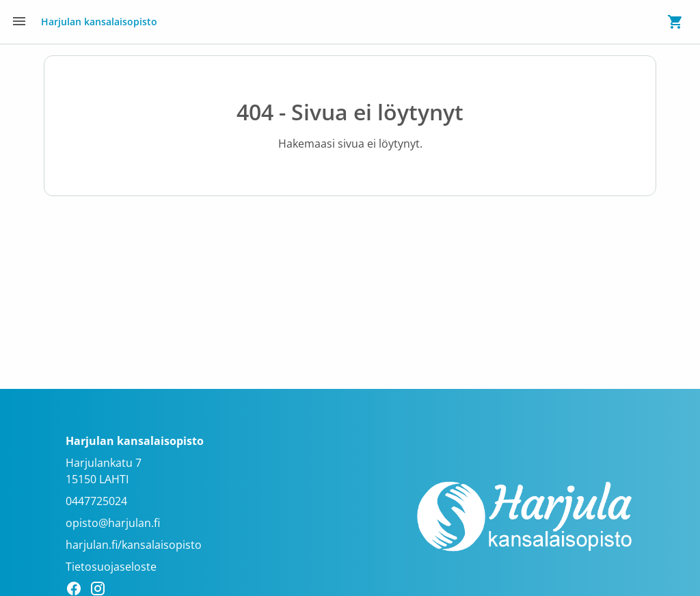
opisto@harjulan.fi (113, 523)
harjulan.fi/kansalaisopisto (134, 545)
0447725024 (96, 501)
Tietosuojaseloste (111, 567)
